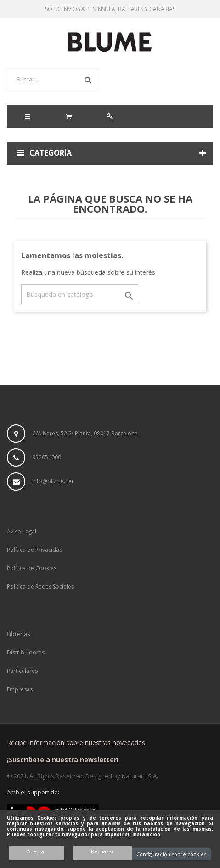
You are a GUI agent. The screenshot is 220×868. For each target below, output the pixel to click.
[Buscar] (80, 294)
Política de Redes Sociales (40, 587)
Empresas (20, 689)
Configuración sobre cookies (171, 854)
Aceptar (37, 851)
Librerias (18, 634)
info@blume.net (53, 481)
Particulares (22, 671)
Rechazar (102, 851)
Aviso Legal (22, 531)
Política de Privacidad (35, 550)
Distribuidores (26, 652)
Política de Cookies (32, 568)
